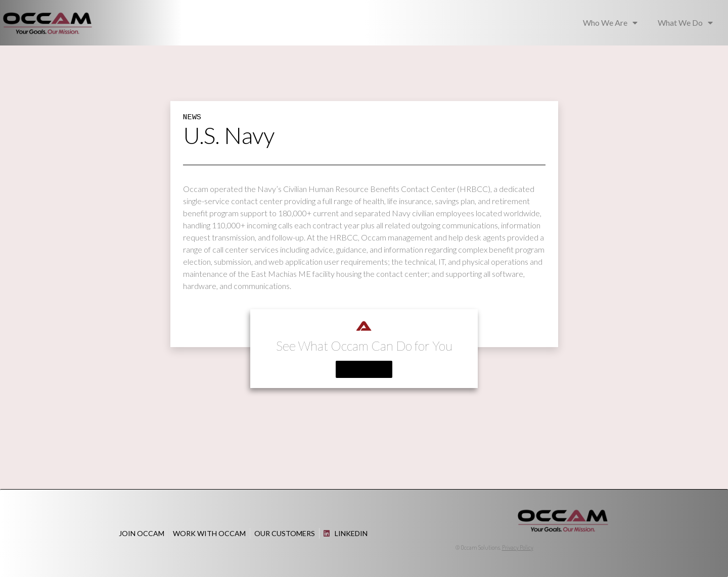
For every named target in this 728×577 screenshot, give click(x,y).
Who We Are (610, 23)
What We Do (685, 23)
